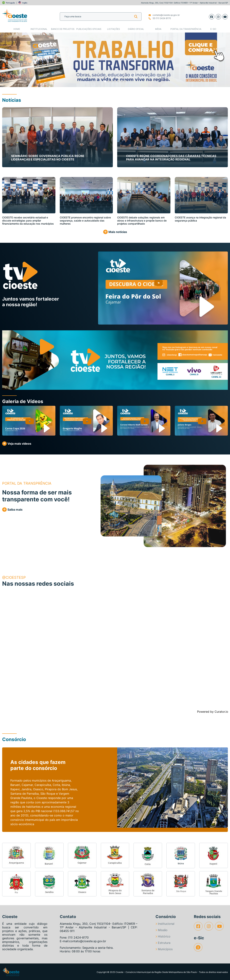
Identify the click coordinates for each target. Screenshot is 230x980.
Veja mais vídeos (17, 444)
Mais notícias (115, 232)
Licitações (114, 29)
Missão (162, 930)
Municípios (164, 949)
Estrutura (163, 943)
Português (10, 3)
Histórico (163, 936)
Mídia (158, 29)
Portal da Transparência (186, 29)
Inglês (25, 3)
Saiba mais (12, 510)
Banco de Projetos (63, 29)
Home (17, 29)
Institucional (39, 29)
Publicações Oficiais (89, 29)
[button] (12, 60)
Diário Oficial (136, 29)
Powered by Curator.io (213, 712)
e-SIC (213, 29)
